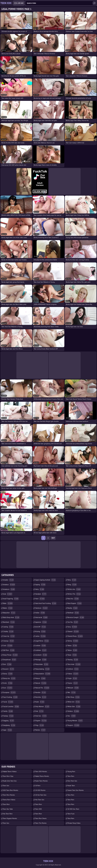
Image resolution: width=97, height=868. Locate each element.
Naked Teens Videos (10, 771)
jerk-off (41, 627)
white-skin (74, 707)
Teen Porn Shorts (41, 818)
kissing (40, 631)
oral (39, 711)
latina (41, 636)
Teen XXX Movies (41, 771)
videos (73, 674)
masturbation (43, 674)
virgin (72, 678)
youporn (74, 725)
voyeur (73, 683)
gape (8, 730)
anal (8, 594)
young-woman (75, 721)
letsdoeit (41, 655)
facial (8, 702)
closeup (9, 641)
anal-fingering (11, 599)
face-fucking (10, 697)
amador (8, 580)
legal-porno (42, 641)
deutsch (9, 669)
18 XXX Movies (40, 790)
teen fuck (71, 814)
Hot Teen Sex (40, 800)
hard (40, 599)
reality (73, 608)
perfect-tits (74, 594)
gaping (40, 585)
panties (40, 730)
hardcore (42, 608)
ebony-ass (9, 678)
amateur (9, 585)
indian (40, 613)
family (8, 711)
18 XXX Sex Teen (73, 809)
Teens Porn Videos (9, 800)
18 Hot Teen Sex (41, 795)
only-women (42, 707)
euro (8, 688)
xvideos (73, 711)
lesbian (41, 646)
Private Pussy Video (74, 823)
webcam (73, 688)
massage (41, 660)
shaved (73, 631)
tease (72, 655)
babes (8, 608)
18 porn (38, 786)
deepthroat (10, 660)
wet (72, 692)
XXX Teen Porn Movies (11, 790)
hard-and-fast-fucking (46, 603)
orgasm (41, 721)
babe (8, 603)
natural (41, 683)
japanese (41, 622)
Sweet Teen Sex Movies (76, 790)
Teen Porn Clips (8, 776)
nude (40, 702)
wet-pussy (74, 697)
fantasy (8, 716)
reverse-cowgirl (76, 617)
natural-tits (42, 688)
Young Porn (71, 771)
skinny (73, 641)
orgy (40, 725)
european (9, 692)
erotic (8, 683)
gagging (9, 721)
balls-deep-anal (11, 617)
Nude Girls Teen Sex (10, 781)
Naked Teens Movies (42, 776)
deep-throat (10, 655)
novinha (41, 697)
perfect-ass (74, 589)
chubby (8, 631)
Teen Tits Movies (41, 823)
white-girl (74, 702)
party (72, 580)
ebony (8, 674)
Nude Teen (71, 786)
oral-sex (41, 716)
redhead (73, 613)
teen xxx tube (8, 809)
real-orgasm (75, 603)
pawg (72, 585)
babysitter (9, 613)
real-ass (73, 599)
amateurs (9, 589)
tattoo (72, 650)
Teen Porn (6, 804)
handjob (41, 594)
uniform (73, 669)
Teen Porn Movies (9, 795)
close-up (9, 636)
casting (8, 627)
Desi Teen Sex (72, 781)
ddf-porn (9, 650)
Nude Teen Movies (41, 781)
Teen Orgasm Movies (10, 818)
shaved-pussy (75, 636)
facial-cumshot (11, 707)
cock (8, 646)
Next (53, 538)
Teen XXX (38, 809)
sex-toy (73, 622)
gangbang (9, 725)
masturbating (42, 669)
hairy (40, 589)
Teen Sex (6, 786)
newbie (41, 692)
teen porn (39, 804)
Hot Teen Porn (8, 814)
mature (40, 678)
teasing (73, 660)
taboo (72, 646)
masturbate (42, 664)
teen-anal (74, 664)
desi (7, 664)
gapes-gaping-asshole (46, 580)
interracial (41, 617)
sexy (72, 627)
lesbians (41, 650)
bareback (9, 622)
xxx (72, 716)
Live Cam (20, 3)
